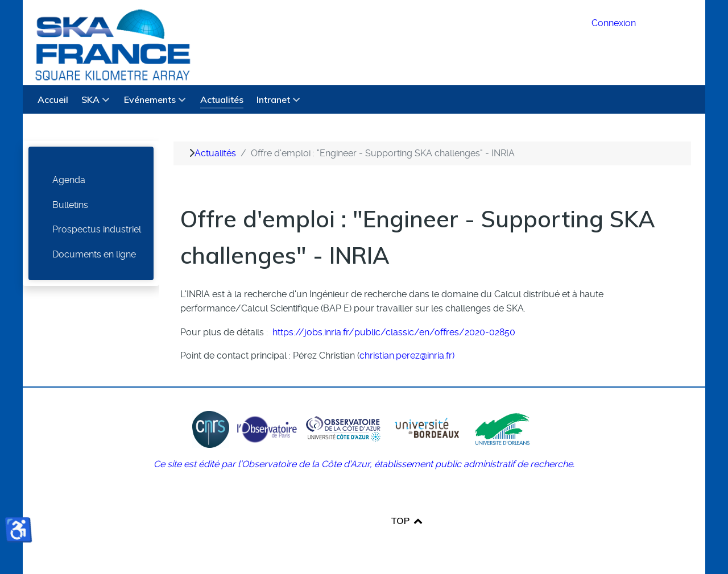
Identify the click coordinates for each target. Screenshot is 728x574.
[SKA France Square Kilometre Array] (300, 43)
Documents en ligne (94, 254)
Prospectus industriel (97, 229)
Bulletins (70, 205)
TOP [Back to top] (407, 521)
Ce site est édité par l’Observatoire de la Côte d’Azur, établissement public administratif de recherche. (364, 464)
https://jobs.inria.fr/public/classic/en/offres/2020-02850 (394, 332)
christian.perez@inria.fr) (407, 355)
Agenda (69, 180)
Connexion (614, 23)
